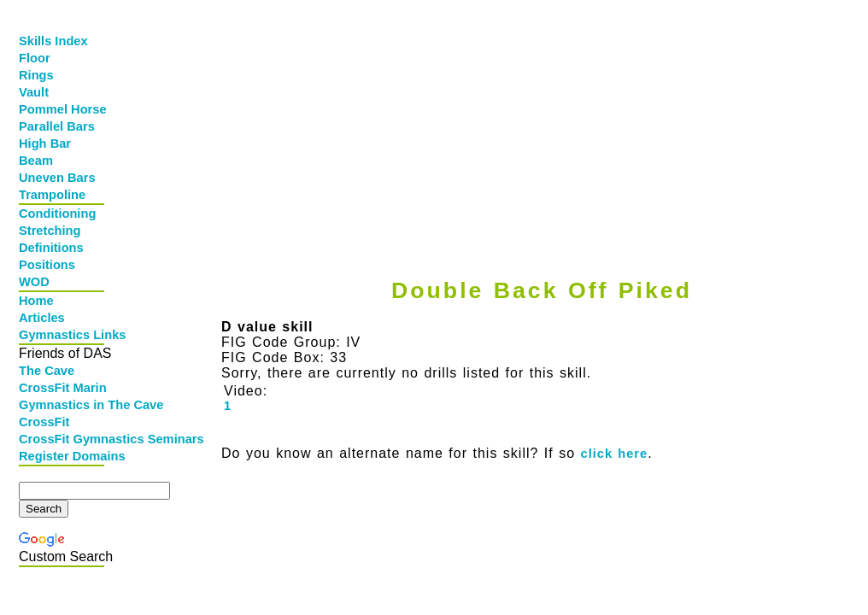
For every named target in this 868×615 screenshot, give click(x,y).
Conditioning (57, 214)
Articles (42, 318)
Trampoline (52, 195)
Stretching (50, 231)
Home (36, 301)
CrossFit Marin (63, 388)
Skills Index (53, 41)
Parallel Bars (57, 126)
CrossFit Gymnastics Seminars (63, 439)
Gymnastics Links (63, 335)
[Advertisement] (538, 126)
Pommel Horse (63, 109)
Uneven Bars (57, 178)
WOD (34, 282)
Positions (47, 265)
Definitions (51, 248)
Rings (36, 75)
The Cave (47, 371)
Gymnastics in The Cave (63, 405)
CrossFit (44, 422)
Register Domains (63, 456)
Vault (34, 92)
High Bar (45, 143)
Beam (36, 161)
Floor (35, 58)
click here (615, 454)
